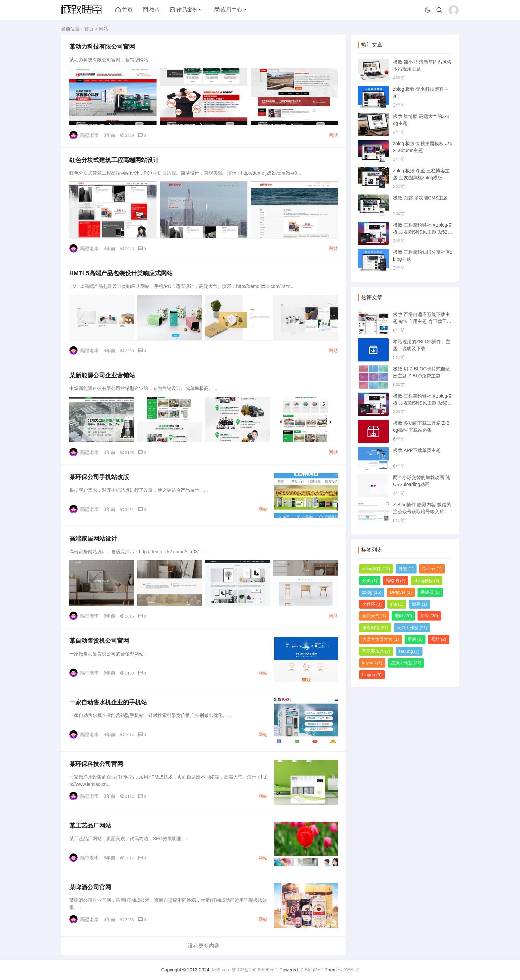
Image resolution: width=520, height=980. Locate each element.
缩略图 (396, 581)
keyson (372, 663)
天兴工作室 (412, 628)
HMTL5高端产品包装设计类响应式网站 (121, 273)
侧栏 (420, 604)
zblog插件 (376, 569)
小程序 (372, 604)
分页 (370, 581)
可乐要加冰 (376, 651)
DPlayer (401, 592)
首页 (124, 10)
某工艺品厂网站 (90, 826)
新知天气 (374, 616)
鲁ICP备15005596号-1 (255, 970)
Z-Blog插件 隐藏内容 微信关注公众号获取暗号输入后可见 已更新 (422, 512)
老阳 (403, 616)
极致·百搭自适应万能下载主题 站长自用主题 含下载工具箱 (422, 321)
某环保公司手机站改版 (99, 477)
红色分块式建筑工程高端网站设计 (114, 160)
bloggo (372, 675)
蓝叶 (439, 639)
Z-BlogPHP (312, 970)
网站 (103, 29)
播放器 (430, 592)
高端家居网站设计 (93, 539)
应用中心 (228, 10)
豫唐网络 (375, 628)
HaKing (409, 651)
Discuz (432, 569)
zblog (372, 592)
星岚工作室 (406, 663)
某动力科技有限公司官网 (102, 47)
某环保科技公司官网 (96, 764)
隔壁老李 (90, 135)
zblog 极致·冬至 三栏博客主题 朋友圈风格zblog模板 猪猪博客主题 (421, 178)
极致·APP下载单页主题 (417, 450)
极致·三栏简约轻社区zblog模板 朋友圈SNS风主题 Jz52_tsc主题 (422, 232)
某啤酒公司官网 (90, 887)
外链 (406, 569)
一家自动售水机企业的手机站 (108, 702)
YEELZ (351, 970)
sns (397, 604)
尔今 (429, 616)
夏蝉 (415, 639)
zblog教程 (427, 581)
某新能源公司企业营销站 (102, 375)
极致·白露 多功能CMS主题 (420, 198)
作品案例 (184, 10)
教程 (151, 10)
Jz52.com (221, 970)
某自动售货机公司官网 (99, 641)
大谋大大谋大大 (381, 639)
